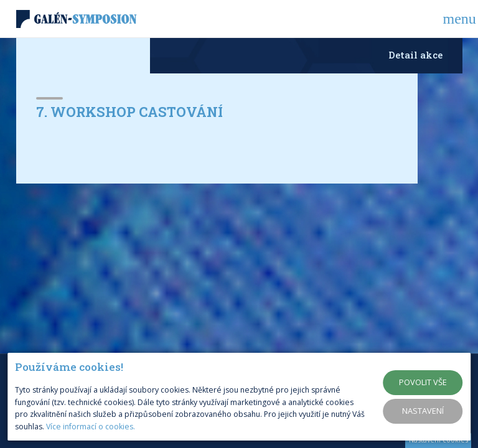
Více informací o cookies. (91, 427)
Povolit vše (423, 382)
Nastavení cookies (438, 440)
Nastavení (423, 411)
